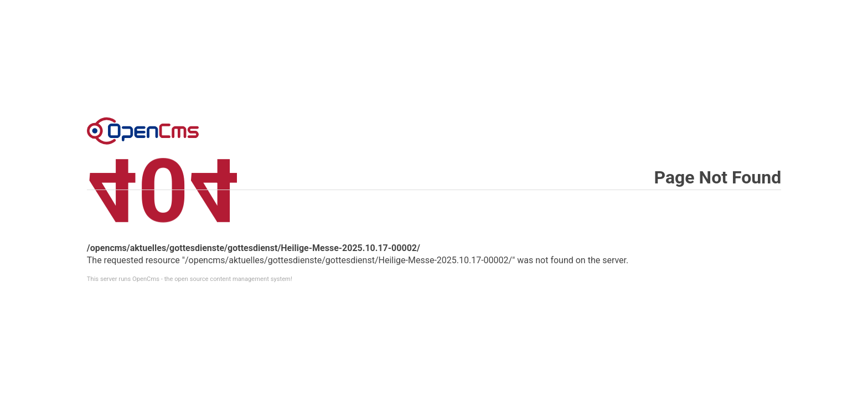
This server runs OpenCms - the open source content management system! (190, 279)
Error (143, 131)
